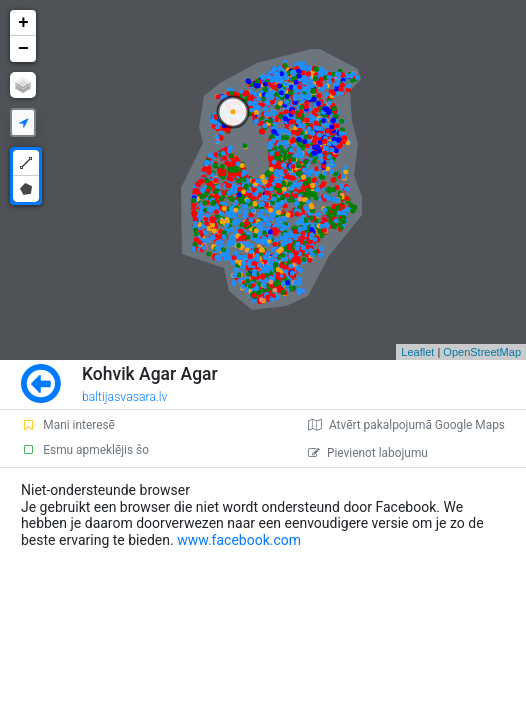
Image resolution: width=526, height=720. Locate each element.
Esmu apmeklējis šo (85, 450)
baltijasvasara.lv (125, 397)
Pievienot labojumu (368, 453)
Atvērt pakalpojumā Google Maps (406, 425)
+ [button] (23, 23)
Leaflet (417, 352)
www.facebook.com (239, 540)
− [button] (23, 49)
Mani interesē (68, 425)
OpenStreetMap (482, 352)
